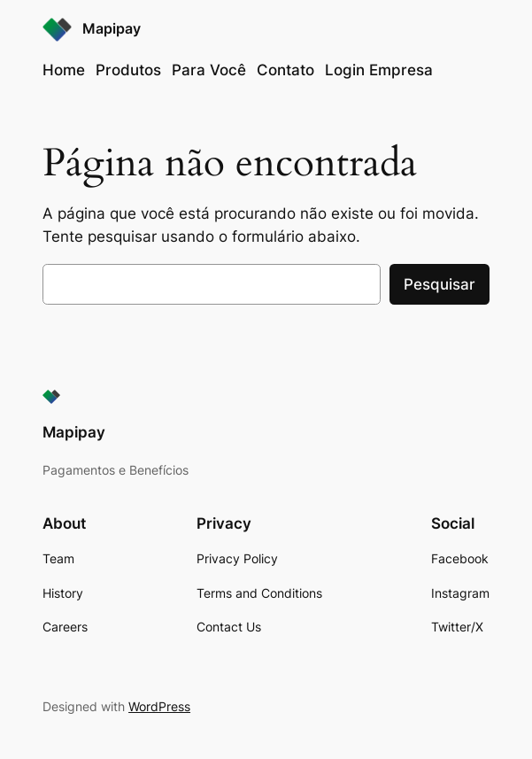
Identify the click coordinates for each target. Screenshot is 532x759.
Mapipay (112, 29)
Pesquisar (439, 284)
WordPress (159, 706)
